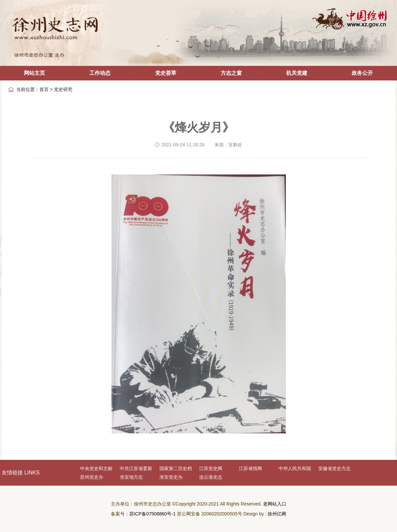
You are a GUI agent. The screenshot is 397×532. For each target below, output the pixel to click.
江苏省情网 (250, 468)
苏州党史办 (92, 477)
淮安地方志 (131, 477)
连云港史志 (211, 477)
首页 (44, 89)
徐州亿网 (277, 514)
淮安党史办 (171, 477)
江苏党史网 (211, 468)
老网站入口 (275, 504)
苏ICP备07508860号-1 (153, 514)
